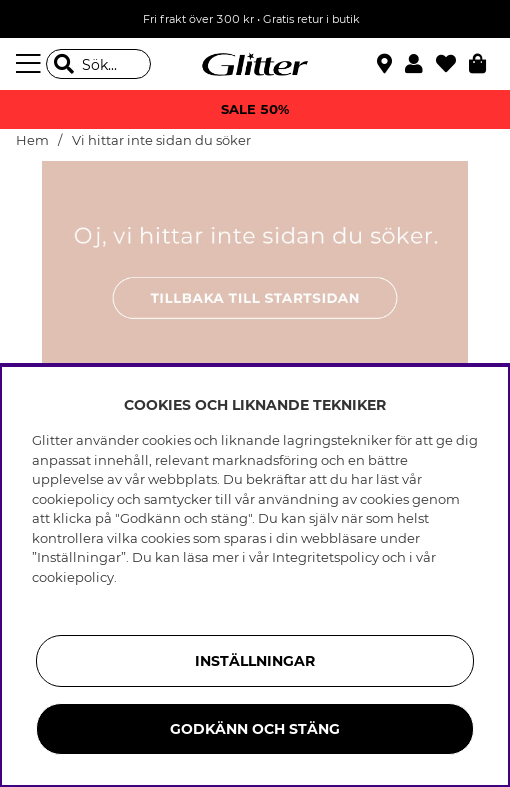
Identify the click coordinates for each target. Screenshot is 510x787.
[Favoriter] (452, 64)
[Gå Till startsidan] (255, 64)
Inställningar (255, 661)
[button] (420, 64)
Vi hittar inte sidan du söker (161, 140)
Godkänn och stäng (255, 729)
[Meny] (31, 64)
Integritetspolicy (325, 557)
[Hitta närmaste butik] (387, 66)
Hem (32, 140)
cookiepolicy (73, 577)
